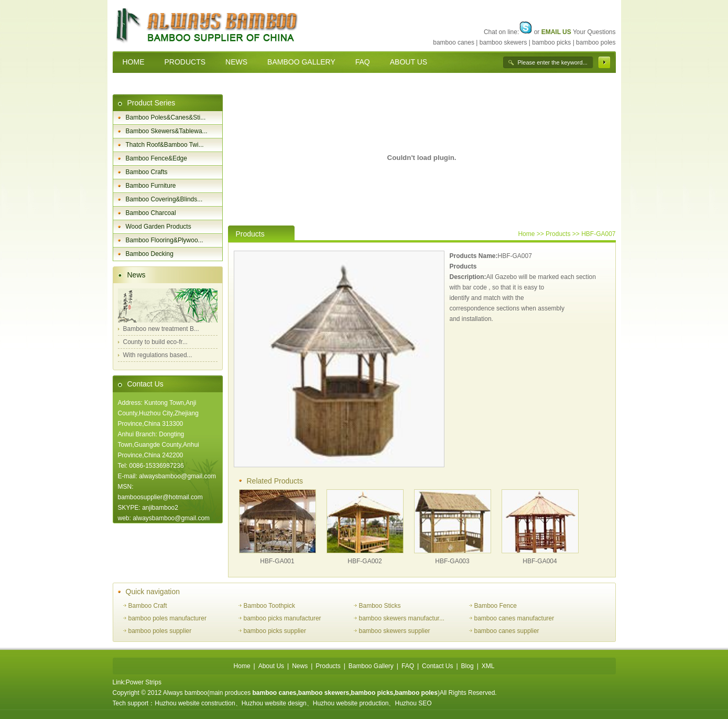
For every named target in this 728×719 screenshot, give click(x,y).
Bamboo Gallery (371, 666)
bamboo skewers (503, 42)
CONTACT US (146, 83)
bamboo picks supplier (275, 631)
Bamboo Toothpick (270, 606)
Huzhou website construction (195, 703)
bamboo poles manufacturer (167, 618)
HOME (134, 62)
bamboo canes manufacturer (514, 618)
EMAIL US (556, 32)
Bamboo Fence (496, 606)
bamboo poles (596, 42)
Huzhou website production (351, 703)
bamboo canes (454, 42)
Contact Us (145, 384)
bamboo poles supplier (160, 631)
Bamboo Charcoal (151, 213)
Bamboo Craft (148, 606)
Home (526, 234)
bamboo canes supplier (507, 631)
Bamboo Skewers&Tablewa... (167, 131)
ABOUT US (409, 62)
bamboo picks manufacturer (282, 618)
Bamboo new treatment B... (161, 329)
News (137, 275)
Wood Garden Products (159, 227)
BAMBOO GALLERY (301, 62)
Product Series (151, 103)
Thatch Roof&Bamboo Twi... (165, 145)
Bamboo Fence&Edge (156, 158)
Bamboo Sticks (380, 606)
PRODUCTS (185, 62)
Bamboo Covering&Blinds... (164, 199)
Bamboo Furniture (151, 186)
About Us (271, 666)
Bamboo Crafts (147, 172)
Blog (468, 666)
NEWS (236, 62)
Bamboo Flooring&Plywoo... (165, 240)
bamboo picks (551, 42)
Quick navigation (153, 592)
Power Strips (144, 682)
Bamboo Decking (150, 254)
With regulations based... (158, 355)
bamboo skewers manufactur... (402, 618)
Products (328, 666)
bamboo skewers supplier (395, 631)
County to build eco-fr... (155, 342)
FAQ (363, 62)
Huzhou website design (274, 703)
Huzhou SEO (413, 703)
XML (488, 666)
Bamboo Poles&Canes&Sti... (166, 117)
